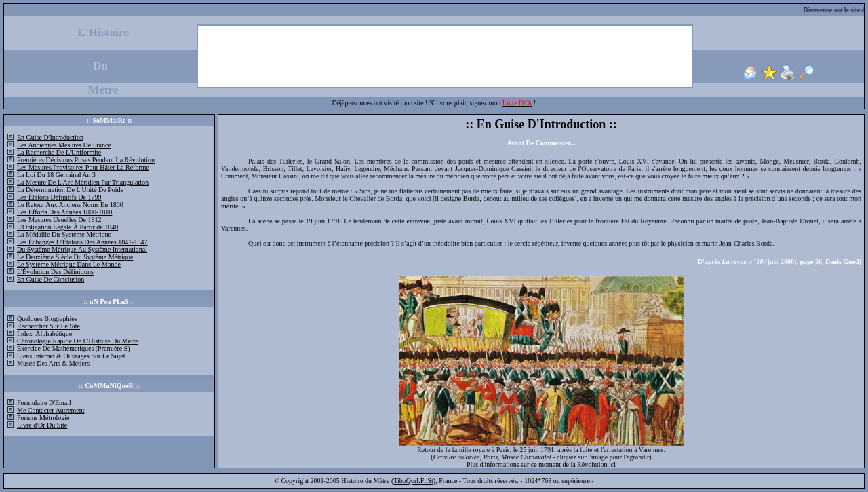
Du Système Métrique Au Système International (82, 249)
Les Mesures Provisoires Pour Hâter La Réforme (83, 167)
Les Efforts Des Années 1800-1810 (64, 212)
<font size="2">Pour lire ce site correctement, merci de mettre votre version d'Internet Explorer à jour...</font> (541, 291)
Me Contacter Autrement (51, 410)
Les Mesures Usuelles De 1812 (59, 220)
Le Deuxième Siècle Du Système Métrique (75, 257)
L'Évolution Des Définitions (55, 272)
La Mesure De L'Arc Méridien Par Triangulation (83, 182)
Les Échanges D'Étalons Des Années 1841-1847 (82, 242)
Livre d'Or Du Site (42, 425)
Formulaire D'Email (44, 403)
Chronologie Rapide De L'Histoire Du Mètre (78, 341)
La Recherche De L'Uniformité (59, 152)
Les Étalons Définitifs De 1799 (59, 197)
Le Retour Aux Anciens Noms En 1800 (70, 205)
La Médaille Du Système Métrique (64, 234)
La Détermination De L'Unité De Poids (70, 190)
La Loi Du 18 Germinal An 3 (56, 175)
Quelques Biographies (47, 319)
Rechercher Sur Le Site (48, 326)
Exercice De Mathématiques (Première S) (74, 348)
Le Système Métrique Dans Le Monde (69, 264)
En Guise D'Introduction (50, 137)
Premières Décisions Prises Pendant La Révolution (86, 160)
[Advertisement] (445, 56)
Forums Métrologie (43, 418)
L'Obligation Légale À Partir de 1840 (67, 227)
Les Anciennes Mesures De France (64, 145)
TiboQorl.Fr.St (413, 481)
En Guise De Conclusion (51, 279)
